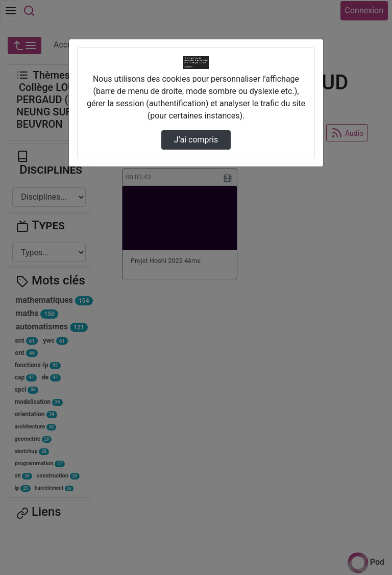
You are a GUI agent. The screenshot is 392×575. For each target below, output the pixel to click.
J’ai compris (196, 140)
